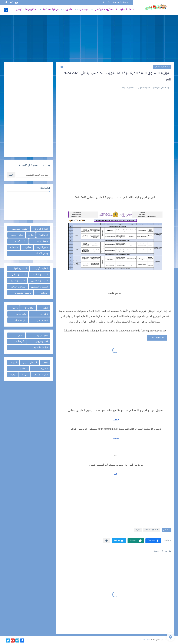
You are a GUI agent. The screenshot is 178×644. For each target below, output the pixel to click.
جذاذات (44, 293)
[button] (153, 541)
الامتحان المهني (30, 362)
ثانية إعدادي (42, 320)
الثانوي (69, 10)
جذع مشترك (21, 320)
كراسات (20, 341)
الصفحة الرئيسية (125, 10)
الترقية (14, 362)
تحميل (115, 420)
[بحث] (6, 10)
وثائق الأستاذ (42, 253)
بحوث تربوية (42, 335)
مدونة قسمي (145, 640)
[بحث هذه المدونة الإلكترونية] (33, 175)
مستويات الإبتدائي (104, 10)
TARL (15, 308)
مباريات (25, 375)
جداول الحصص (17, 235)
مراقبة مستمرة (51, 10)
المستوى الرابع (18, 281)
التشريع (44, 369)
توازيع (138, 530)
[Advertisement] (89, 39)
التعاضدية (23, 369)
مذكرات (28, 247)
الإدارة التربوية (41, 229)
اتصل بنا (106, 3)
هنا (115, 474)
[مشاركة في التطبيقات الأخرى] (107, 541)
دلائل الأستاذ (21, 241)
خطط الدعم (42, 241)
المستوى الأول (20, 268)
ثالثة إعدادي (42, 314)
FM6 (46, 362)
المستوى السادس (40, 287)
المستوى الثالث (41, 274)
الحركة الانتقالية (41, 375)
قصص (21, 335)
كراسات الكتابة (41, 347)
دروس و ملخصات (23, 293)
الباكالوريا (30, 308)
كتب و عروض (42, 341)
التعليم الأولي (42, 268)
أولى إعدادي (21, 314)
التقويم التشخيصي (26, 10)
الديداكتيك (43, 235)
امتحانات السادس (18, 287)
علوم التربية (42, 247)
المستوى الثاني (19, 274)
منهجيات (14, 247)
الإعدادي (84, 10)
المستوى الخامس (162, 67)
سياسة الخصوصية (121, 3)
